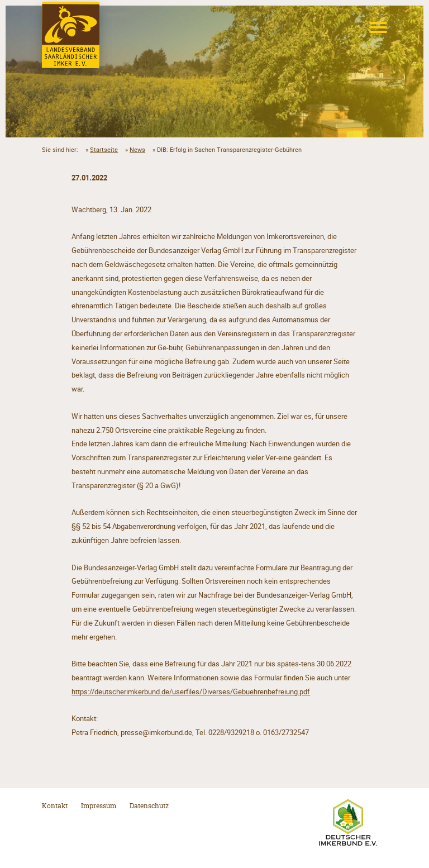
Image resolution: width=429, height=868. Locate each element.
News (137, 150)
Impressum (99, 806)
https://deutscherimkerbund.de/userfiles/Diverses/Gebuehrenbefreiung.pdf (191, 691)
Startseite (104, 150)
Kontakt (55, 806)
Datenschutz (149, 806)
